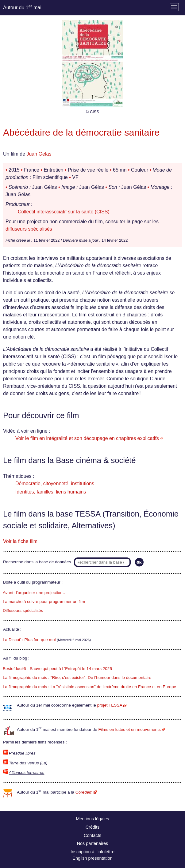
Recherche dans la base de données (37, 562)
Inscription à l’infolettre (92, 852)
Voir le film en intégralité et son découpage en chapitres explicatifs (87, 438)
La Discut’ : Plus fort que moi (29, 640)
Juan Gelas (39, 154)
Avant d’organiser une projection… (35, 593)
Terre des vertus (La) (28, 763)
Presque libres (22, 753)
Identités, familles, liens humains (51, 492)
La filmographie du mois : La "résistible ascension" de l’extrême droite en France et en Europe (89, 687)
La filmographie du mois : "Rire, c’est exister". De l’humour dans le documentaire (77, 678)
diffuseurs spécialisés (29, 229)
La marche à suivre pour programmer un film (44, 602)
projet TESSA (110, 705)
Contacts (92, 835)
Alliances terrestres (27, 773)
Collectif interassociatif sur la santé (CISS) (64, 212)
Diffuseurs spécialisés (23, 610)
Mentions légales (93, 819)
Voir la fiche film (20, 541)
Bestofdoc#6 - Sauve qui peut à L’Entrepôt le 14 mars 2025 (57, 669)
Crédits (93, 827)
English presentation (92, 858)
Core (84, 792)
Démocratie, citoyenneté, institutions (55, 484)
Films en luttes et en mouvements (130, 729)
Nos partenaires (93, 843)
